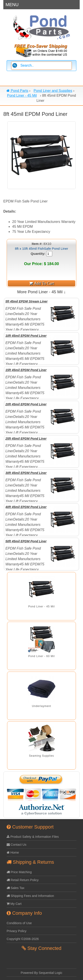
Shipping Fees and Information (30, 896)
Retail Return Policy (23, 880)
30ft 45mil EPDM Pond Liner (26, 473)
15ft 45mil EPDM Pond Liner (26, 370)
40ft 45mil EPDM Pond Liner (26, 507)
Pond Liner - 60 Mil (42, 656)
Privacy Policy (17, 931)
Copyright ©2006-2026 (23, 939)
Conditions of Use (19, 923)
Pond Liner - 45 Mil (42, 607)
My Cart (14, 904)
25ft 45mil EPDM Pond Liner (26, 439)
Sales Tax (15, 888)
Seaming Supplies (41, 756)
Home (13, 852)
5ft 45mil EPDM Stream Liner (26, 301)
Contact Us (16, 845)
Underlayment (41, 706)
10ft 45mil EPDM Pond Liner (26, 336)
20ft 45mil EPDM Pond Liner (26, 404)
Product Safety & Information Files (33, 837)
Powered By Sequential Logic (42, 973)
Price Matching (19, 872)
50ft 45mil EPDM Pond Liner (26, 541)
